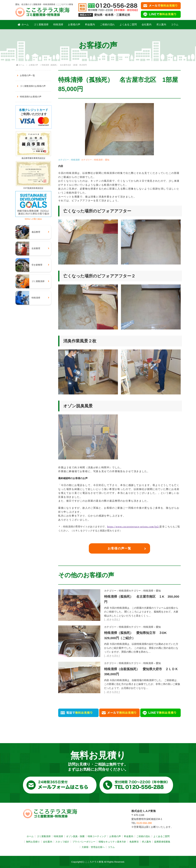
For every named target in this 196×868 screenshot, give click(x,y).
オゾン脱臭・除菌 (75, 836)
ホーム (23, 24)
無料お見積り (33, 842)
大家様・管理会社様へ (93, 847)
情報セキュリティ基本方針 (112, 842)
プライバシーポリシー (84, 842)
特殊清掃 (58, 24)
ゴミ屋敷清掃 (41, 24)
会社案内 (147, 24)
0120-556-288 (144, 823)
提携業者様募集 (162, 842)
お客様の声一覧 (119, 548)
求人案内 (161, 24)
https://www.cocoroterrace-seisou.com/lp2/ (133, 527)
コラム (175, 24)
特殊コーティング (97, 836)
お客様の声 (74, 24)
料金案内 (90, 24)
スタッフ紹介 (62, 842)
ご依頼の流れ (107, 24)
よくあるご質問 (128, 24)
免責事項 (134, 842)
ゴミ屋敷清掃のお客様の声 (33, 86)
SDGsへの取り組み (33, 218)
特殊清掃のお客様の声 (31, 97)
